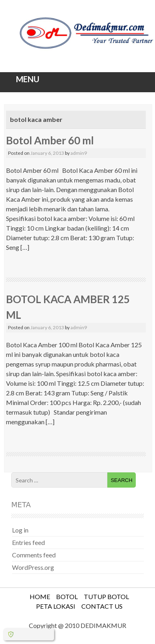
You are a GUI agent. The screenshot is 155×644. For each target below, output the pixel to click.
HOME (40, 596)
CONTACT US (102, 606)
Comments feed (34, 555)
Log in (20, 530)
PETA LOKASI (56, 606)
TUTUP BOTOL (106, 596)
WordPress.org (33, 567)
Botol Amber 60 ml (50, 140)
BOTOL (67, 596)
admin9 (79, 153)
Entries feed (28, 542)
